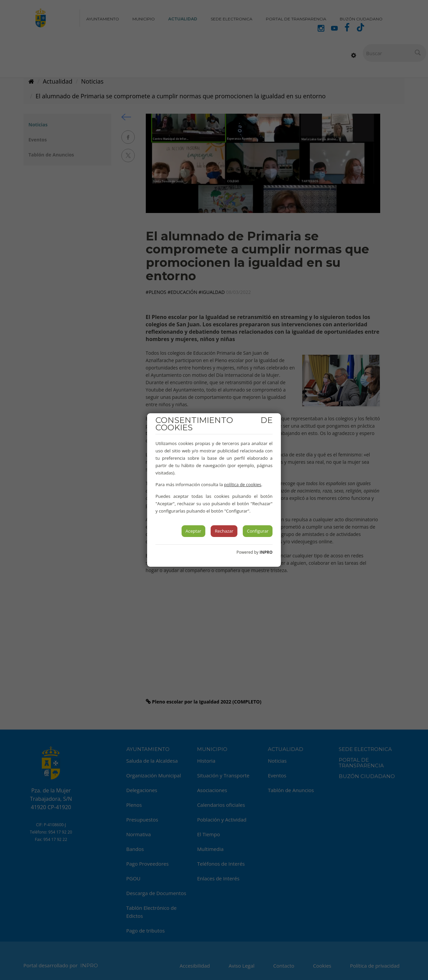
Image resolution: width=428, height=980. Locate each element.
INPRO (266, 552)
